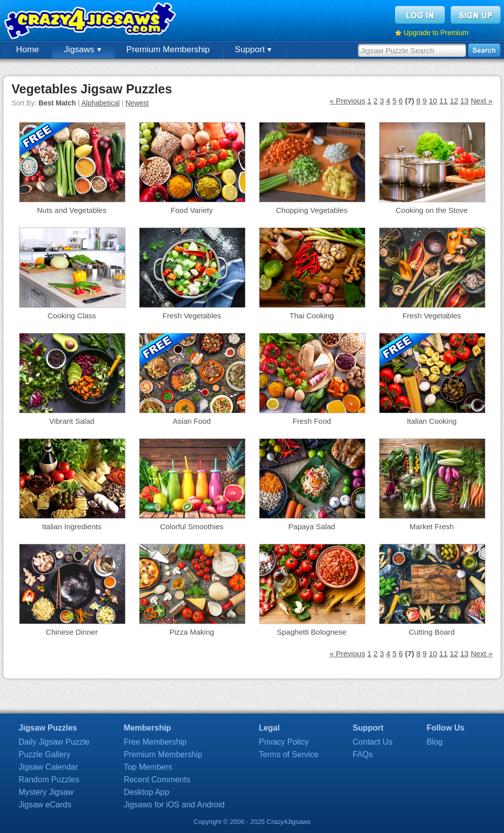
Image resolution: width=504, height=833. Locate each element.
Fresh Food (312, 421)
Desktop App (146, 792)
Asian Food (192, 421)
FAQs (363, 754)
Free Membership (155, 742)
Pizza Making (192, 632)
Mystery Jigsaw (46, 792)
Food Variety (192, 210)
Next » (482, 101)
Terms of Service (288, 754)
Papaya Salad (311, 526)
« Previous (348, 101)
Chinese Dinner (72, 632)
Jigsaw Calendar (48, 767)
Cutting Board (432, 632)
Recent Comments (157, 780)
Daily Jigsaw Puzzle (54, 742)
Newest (137, 103)
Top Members (148, 767)
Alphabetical (100, 103)
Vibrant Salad (72, 421)
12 (454, 101)
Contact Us (373, 742)
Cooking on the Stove (431, 210)
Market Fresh (432, 526)
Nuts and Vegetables (72, 210)
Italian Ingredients (72, 526)
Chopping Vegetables (312, 210)
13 (465, 101)
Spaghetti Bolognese (312, 632)
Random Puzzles (49, 780)
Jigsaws (82, 49)
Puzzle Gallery (44, 754)
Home (27, 49)
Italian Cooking (431, 421)
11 (444, 101)
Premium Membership (168, 49)
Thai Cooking (312, 316)
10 (433, 101)
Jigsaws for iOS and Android (174, 805)
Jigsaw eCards (45, 805)
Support (253, 49)
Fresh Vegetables (192, 316)
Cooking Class (72, 316)
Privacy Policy (284, 742)
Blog (435, 742)
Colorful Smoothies (192, 526)
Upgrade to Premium (436, 33)
